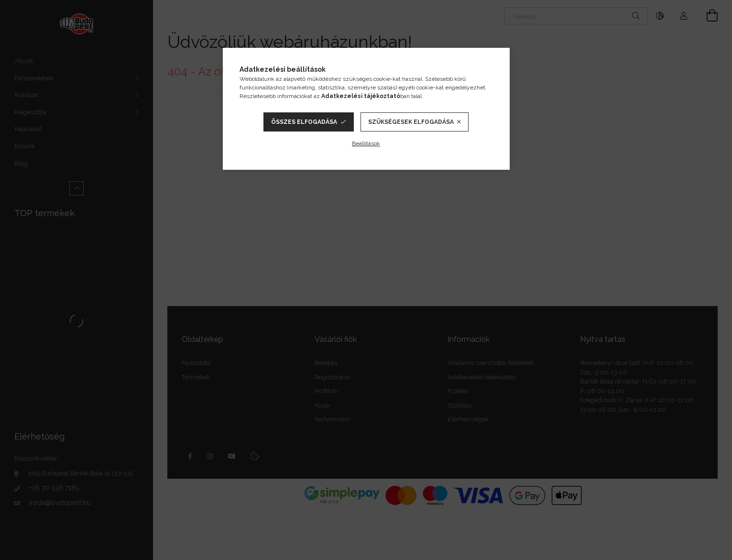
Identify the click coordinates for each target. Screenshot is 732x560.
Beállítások (366, 143)
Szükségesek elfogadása (411, 122)
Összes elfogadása (304, 122)
